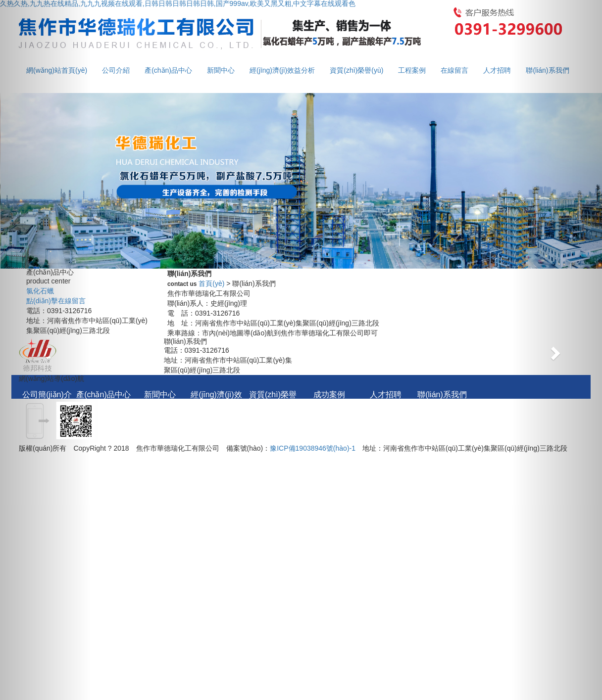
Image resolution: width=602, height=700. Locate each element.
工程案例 (412, 70)
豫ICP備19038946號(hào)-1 (313, 448)
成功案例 (329, 395)
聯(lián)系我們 (442, 395)
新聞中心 (221, 70)
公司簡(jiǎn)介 (47, 395)
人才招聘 (497, 70)
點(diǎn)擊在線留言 (56, 301)
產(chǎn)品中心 (168, 70)
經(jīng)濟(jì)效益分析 (282, 70)
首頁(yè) (211, 283)
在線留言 (454, 70)
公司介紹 (116, 70)
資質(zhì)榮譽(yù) (356, 70)
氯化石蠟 (40, 291)
